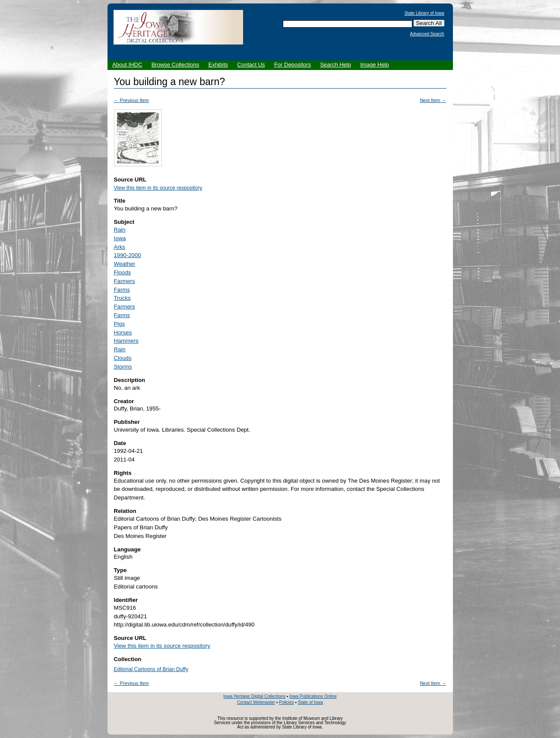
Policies (286, 702)
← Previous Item (131, 100)
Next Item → (433, 100)
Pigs (120, 324)
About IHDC (127, 65)
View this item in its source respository (158, 188)
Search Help (335, 65)
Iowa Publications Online (313, 696)
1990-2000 (128, 255)
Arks (120, 247)
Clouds (123, 358)
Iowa (120, 238)
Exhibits (218, 65)
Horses (123, 332)
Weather (125, 264)
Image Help (374, 65)
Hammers (126, 341)
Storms (123, 367)
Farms (122, 290)
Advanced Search (427, 34)
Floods (123, 272)
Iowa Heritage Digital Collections (254, 696)
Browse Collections (176, 65)
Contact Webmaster (256, 702)
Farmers (125, 281)
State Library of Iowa (424, 13)
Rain (120, 230)
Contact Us (251, 65)
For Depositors (293, 65)
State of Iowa (310, 702)
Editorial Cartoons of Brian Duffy (151, 669)
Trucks (122, 298)
